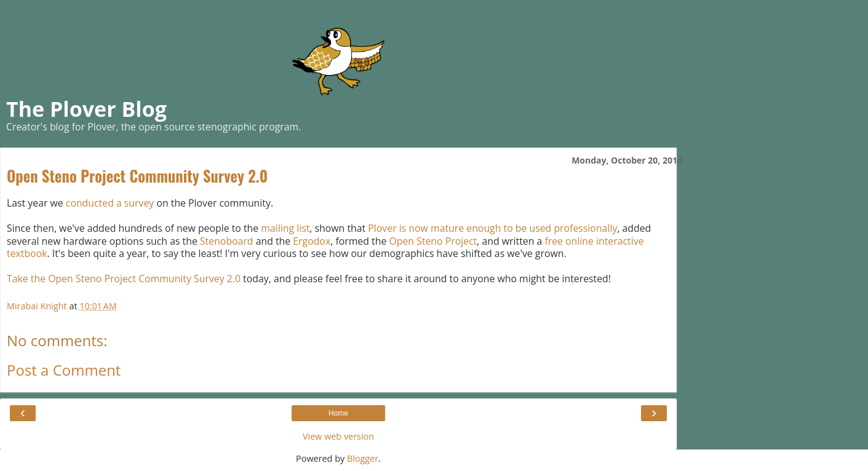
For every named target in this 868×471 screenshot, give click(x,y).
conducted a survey (110, 203)
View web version (338, 436)
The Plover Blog (86, 109)
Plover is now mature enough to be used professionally (492, 228)
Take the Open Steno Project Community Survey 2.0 (124, 279)
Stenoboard (227, 241)
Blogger (363, 458)
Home (338, 413)
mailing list (285, 228)
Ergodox (312, 241)
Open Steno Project (433, 241)
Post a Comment (64, 370)
